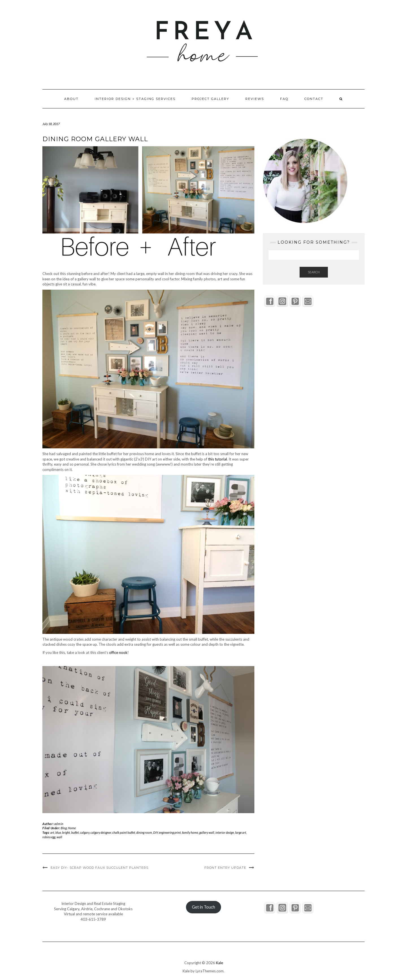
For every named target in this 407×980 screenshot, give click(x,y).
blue (58, 832)
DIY (155, 832)
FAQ (284, 99)
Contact (314, 99)
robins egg (49, 837)
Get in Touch (203, 907)
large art (241, 832)
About (71, 99)
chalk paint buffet (124, 832)
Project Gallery (210, 99)
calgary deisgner (101, 832)
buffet (75, 832)
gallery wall (207, 832)
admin (59, 824)
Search (314, 272)
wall (59, 837)
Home (72, 828)
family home (190, 832)
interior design (225, 832)
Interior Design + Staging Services (135, 99)
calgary (85, 832)
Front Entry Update (225, 868)
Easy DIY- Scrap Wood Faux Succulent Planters (99, 868)
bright (66, 832)
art (52, 832)
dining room (144, 832)
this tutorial (217, 459)
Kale (219, 963)
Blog (64, 828)
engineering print (170, 832)
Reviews (255, 99)
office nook (118, 652)
